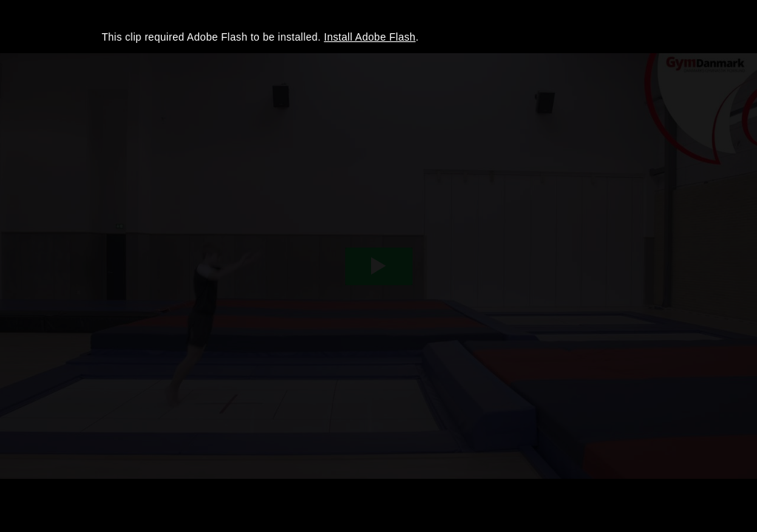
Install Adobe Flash (370, 37)
